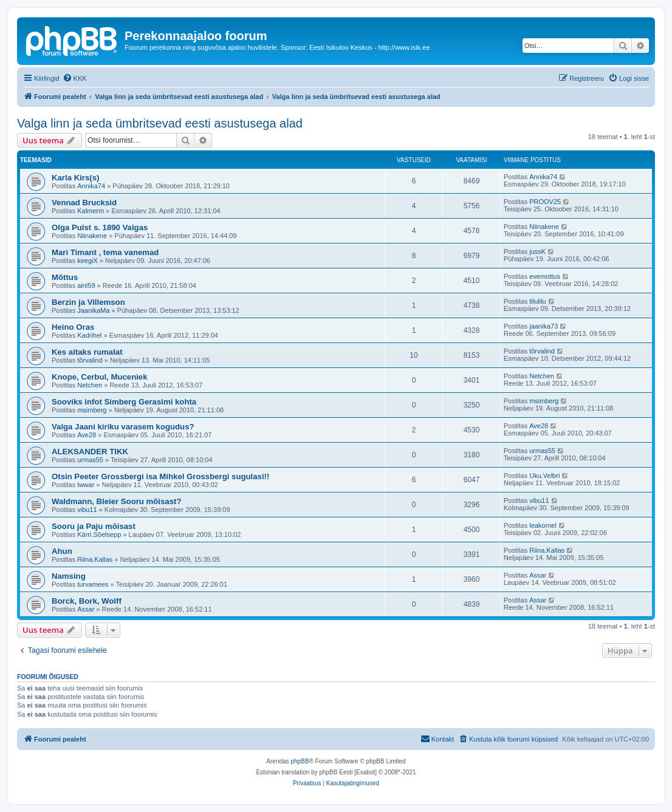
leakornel (543, 525)
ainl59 (86, 285)
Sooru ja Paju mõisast (94, 526)
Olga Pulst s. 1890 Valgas (100, 227)
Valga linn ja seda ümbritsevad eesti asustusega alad (160, 123)
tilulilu (538, 301)
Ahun (62, 551)
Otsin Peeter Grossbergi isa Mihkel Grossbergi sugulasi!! (160, 476)
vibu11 (87, 510)
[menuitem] (75, 78)
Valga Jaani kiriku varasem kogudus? (123, 427)
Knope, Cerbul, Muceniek (100, 377)
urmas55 (90, 460)
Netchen (90, 385)
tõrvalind (90, 360)
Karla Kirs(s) (75, 178)
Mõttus (65, 277)
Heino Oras (73, 327)
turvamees (93, 584)
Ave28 (87, 435)
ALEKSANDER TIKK (90, 452)
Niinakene (92, 236)
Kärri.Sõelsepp (99, 534)
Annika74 (91, 186)
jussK (537, 251)
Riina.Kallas (95, 559)
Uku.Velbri (544, 476)
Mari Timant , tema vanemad (105, 252)
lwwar (86, 485)
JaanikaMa (93, 310)
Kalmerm (91, 211)
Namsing (69, 576)
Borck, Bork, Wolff (87, 601)
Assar (538, 575)
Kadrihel (89, 335)
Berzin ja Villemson (88, 302)
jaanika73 (543, 326)
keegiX (87, 261)
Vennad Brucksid (84, 203)
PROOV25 (545, 202)
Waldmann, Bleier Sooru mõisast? (116, 501)
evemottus (545, 276)
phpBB (300, 761)
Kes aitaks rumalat (87, 352)
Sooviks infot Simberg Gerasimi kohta (124, 402)
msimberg (92, 410)
